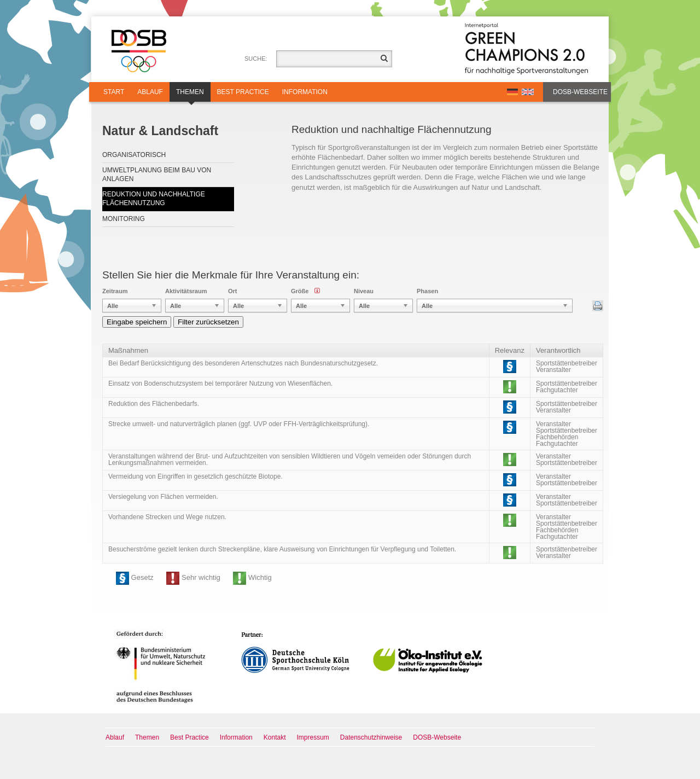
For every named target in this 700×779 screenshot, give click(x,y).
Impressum (313, 737)
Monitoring (124, 219)
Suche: (256, 59)
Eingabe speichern (137, 322)
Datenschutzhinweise (371, 737)
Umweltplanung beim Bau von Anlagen (157, 175)
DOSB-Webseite (580, 92)
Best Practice (243, 92)
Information (305, 92)
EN (528, 92)
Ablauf (150, 92)
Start (114, 92)
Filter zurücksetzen (208, 322)
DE (512, 92)
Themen (190, 95)
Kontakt (275, 737)
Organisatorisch (134, 155)
